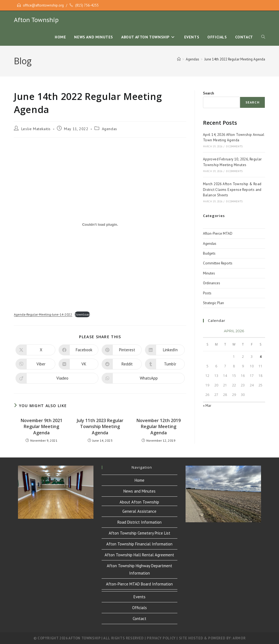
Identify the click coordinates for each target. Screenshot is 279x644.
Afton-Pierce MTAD (218, 234)
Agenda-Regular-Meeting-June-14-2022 (43, 314)
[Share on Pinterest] (122, 350)
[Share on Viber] (35, 364)
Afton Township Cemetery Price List (139, 533)
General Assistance (139, 511)
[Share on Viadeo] (57, 378)
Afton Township (36, 20)
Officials (139, 608)
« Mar (207, 406)
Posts (207, 293)
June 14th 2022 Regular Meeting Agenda (235, 59)
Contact (139, 619)
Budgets (209, 253)
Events (139, 597)
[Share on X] (35, 350)
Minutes (209, 273)
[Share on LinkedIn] (165, 350)
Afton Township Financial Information (139, 544)
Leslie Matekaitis (36, 129)
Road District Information (139, 522)
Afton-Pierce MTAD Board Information (139, 584)
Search (208, 93)
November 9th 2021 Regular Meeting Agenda (42, 427)
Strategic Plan (213, 303)
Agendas (110, 129)
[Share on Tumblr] (165, 364)
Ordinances (212, 283)
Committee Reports (218, 263)
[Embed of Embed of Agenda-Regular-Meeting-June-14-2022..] (100, 225)
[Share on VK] (78, 364)
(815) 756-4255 (87, 5)
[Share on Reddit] (122, 364)
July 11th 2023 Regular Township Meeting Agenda (100, 427)
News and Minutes (139, 491)
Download (82, 314)
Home (139, 480)
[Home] (179, 59)
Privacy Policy (161, 638)
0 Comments (234, 146)
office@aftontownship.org (43, 5)
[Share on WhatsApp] (143, 378)
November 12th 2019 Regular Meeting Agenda (159, 427)
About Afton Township (139, 502)
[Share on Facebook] (78, 350)
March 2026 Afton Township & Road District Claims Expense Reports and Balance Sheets (232, 190)
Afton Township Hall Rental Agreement (139, 555)
